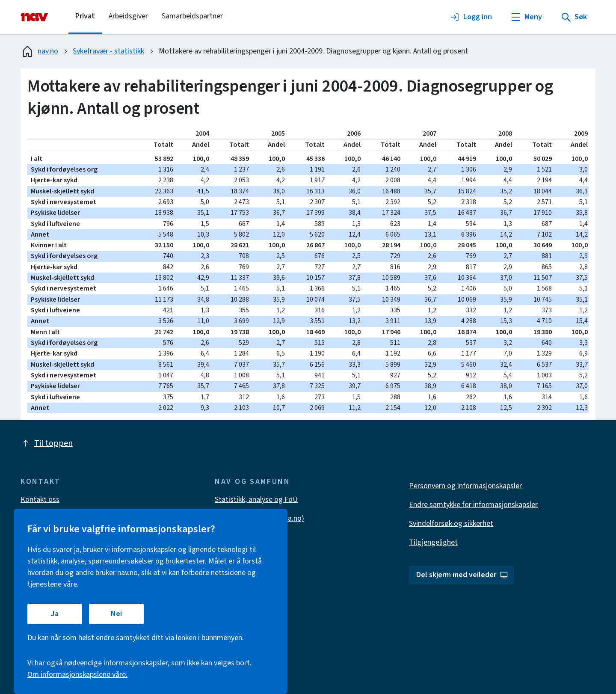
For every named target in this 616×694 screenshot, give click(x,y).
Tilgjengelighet (433, 542)
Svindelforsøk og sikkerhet (451, 523)
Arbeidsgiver (128, 16)
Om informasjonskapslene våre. (77, 675)
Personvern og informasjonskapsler (465, 486)
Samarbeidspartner (192, 16)
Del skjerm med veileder (462, 575)
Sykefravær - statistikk (108, 51)
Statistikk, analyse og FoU (256, 500)
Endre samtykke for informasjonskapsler (473, 505)
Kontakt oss (40, 500)
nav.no (39, 51)
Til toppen (47, 443)
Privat (85, 16)
